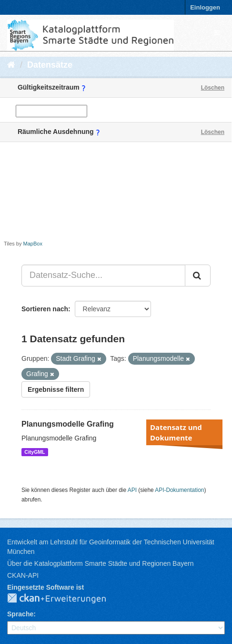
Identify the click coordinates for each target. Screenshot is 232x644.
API (132, 490)
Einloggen (205, 7)
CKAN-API (23, 575)
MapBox (33, 244)
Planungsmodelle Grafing (68, 424)
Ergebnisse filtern (56, 389)
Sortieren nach (45, 309)
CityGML (35, 452)
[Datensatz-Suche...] (103, 276)
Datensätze (50, 65)
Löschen (213, 88)
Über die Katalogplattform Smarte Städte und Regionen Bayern (100, 563)
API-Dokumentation (179, 490)
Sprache (20, 614)
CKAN (64, 599)
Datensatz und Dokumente (176, 432)
